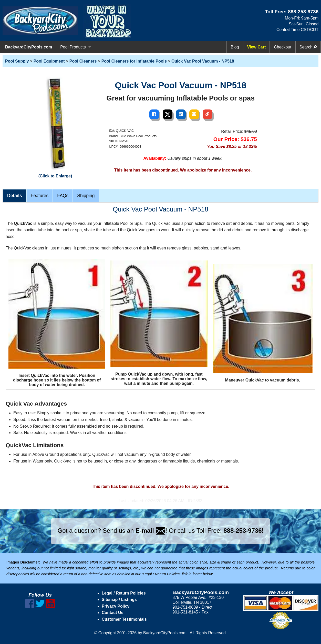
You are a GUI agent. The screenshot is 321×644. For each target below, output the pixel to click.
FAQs (63, 196)
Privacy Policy (116, 606)
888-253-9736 (303, 12)
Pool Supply (17, 61)
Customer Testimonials (124, 619)
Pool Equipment (49, 61)
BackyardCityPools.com (29, 47)
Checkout (283, 47)
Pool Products (73, 47)
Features (40, 196)
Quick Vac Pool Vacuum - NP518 (203, 61)
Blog (235, 47)
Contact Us (112, 613)
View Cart (257, 47)
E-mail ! (151, 531)
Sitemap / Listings (119, 600)
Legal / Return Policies (124, 593)
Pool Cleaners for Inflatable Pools (134, 61)
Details (15, 196)
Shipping (86, 196)
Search (308, 47)
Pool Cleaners (83, 61)
